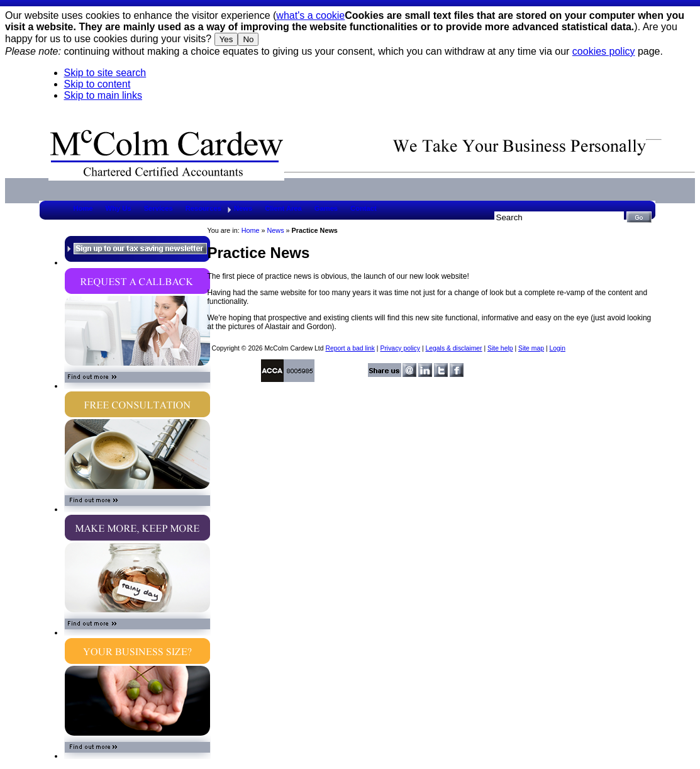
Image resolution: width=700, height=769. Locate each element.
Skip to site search (105, 73)
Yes (226, 39)
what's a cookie (310, 15)
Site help (500, 348)
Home (83, 208)
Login (557, 348)
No (248, 39)
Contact (364, 208)
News (243, 208)
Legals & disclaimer (453, 348)
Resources (203, 208)
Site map (531, 348)
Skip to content (97, 84)
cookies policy (604, 51)
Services (158, 208)
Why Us (119, 208)
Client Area (283, 208)
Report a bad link (350, 348)
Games (326, 208)
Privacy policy (400, 348)
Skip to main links (103, 95)
